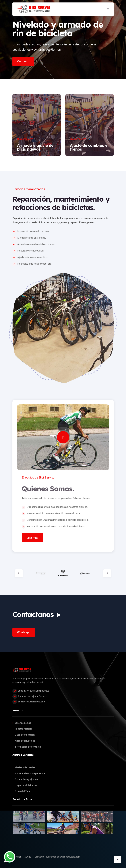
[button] (108, 9)
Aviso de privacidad (25, 741)
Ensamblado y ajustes (26, 779)
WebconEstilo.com (71, 857)
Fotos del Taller (23, 791)
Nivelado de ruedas (25, 768)
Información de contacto (28, 747)
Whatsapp (24, 632)
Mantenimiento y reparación (30, 774)
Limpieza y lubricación (26, 785)
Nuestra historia (23, 729)
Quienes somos (23, 723)
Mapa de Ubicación (25, 735)
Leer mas (32, 538)
